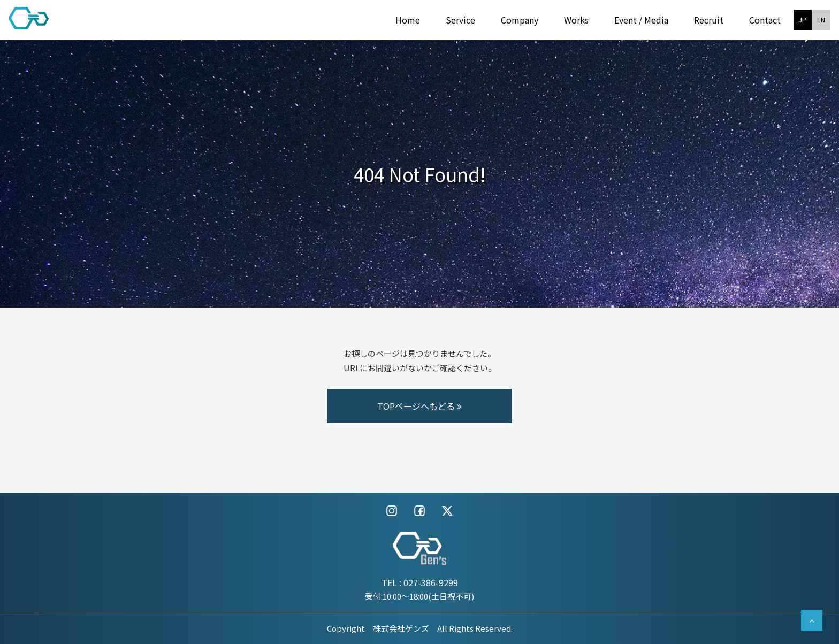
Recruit (709, 20)
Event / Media (641, 20)
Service (460, 20)
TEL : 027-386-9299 (420, 582)
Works (576, 20)
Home (408, 20)
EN (821, 20)
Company (520, 20)
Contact (765, 20)
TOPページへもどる (419, 406)
